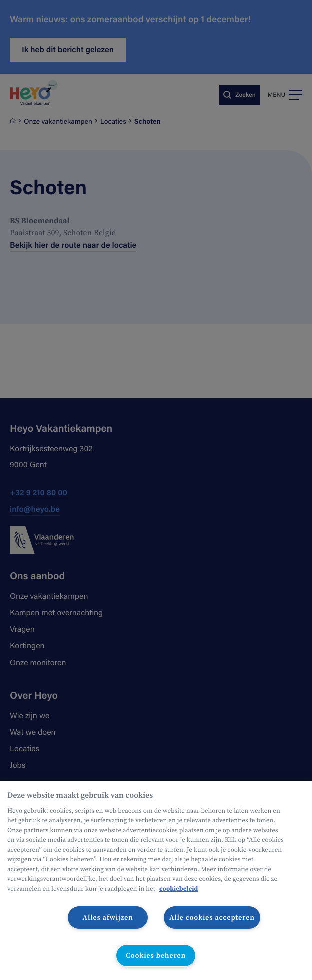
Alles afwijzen (108, 917)
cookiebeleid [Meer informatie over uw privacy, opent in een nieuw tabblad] (179, 889)
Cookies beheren (156, 955)
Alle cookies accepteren (212, 917)
